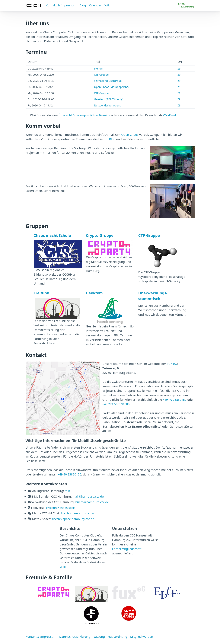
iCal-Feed (169, 115)
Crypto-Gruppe (100, 235)
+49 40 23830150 (175, 400)
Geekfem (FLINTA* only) (109, 99)
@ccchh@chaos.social (61, 508)
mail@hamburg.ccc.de (88, 496)
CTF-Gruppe (101, 75)
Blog (83, 5)
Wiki (107, 5)
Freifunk (41, 293)
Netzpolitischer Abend (108, 105)
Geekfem (94, 293)
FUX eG (172, 364)
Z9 (179, 68)
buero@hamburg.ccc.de (92, 502)
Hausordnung (118, 637)
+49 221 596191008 (116, 404)
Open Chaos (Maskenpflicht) (111, 87)
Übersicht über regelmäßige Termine (84, 115)
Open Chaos (130, 135)
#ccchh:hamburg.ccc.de (77, 513)
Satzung (99, 637)
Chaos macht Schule (52, 235)
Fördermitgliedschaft (127, 549)
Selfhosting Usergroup (108, 81)
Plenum (99, 68)
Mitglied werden (142, 637)
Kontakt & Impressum (61, 5)
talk (67, 491)
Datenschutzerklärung (75, 637)
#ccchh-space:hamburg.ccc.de (73, 519)
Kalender (95, 5)
